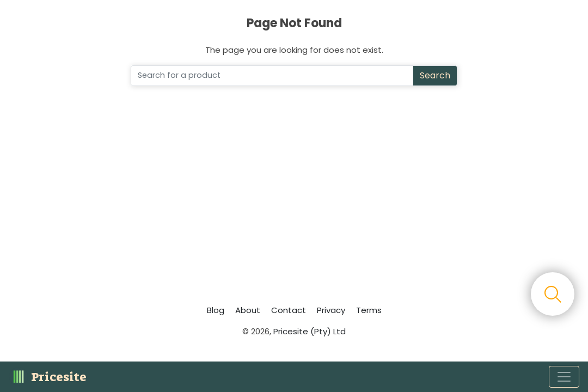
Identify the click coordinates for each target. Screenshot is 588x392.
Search (435, 75)
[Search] (272, 76)
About (248, 310)
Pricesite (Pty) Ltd (310, 331)
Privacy (331, 310)
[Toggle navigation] (564, 377)
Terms (369, 310)
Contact (289, 310)
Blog (216, 310)
